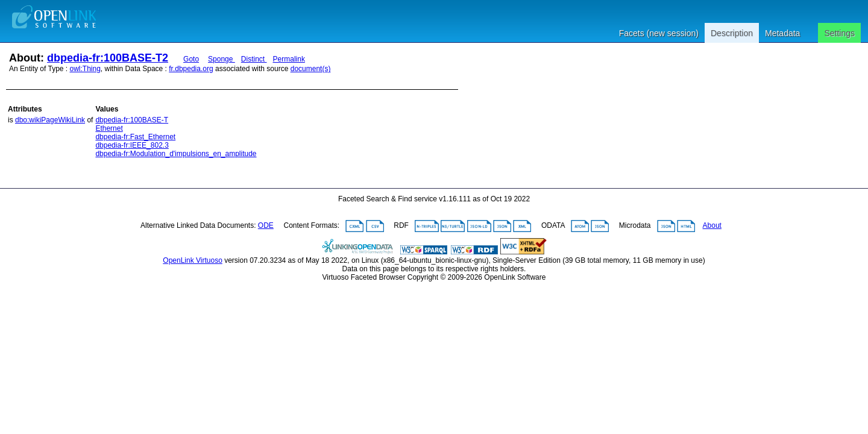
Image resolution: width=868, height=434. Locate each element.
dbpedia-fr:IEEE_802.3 (132, 145)
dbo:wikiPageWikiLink (50, 120)
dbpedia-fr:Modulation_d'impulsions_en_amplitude (176, 154)
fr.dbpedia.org (191, 69)
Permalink (289, 59)
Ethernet (109, 128)
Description (732, 33)
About (712, 225)
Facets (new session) (659, 33)
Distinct (254, 59)
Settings (839, 33)
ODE (266, 225)
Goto (191, 59)
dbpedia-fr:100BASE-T (132, 120)
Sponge (222, 59)
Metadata (782, 33)
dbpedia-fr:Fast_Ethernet (135, 137)
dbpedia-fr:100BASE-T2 (108, 58)
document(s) (311, 69)
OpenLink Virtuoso (193, 260)
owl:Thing (85, 69)
